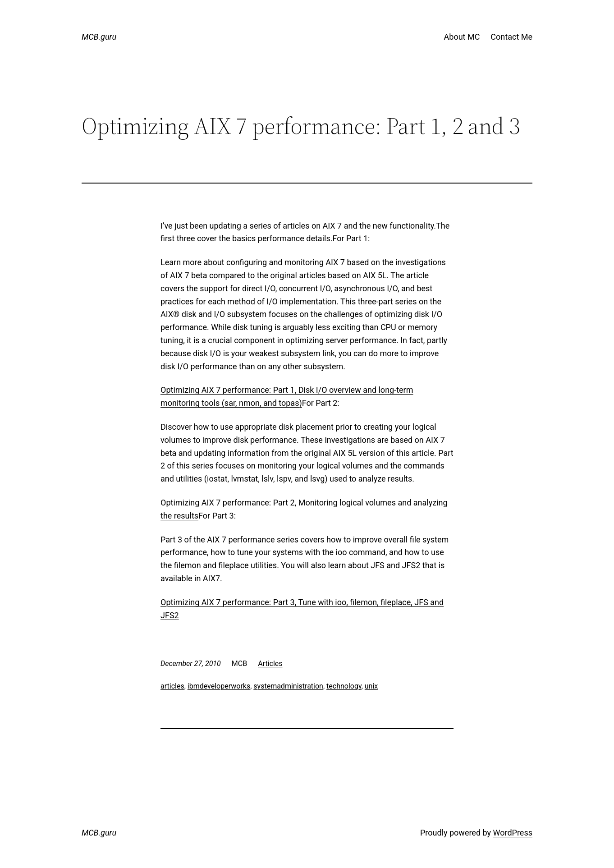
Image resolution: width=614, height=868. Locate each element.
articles (172, 686)
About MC (462, 37)
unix (371, 686)
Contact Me (511, 37)
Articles (270, 664)
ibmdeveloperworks (219, 686)
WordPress (513, 833)
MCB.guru (99, 37)
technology (344, 686)
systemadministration (288, 686)
